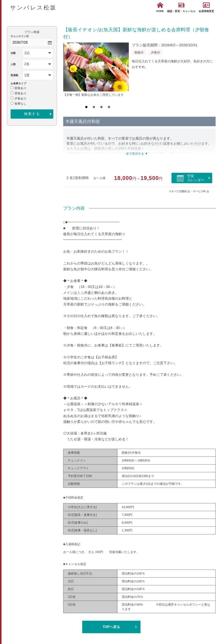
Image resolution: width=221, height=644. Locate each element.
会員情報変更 (206, 7)
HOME (160, 7)
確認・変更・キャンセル (181, 7)
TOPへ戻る (111, 627)
